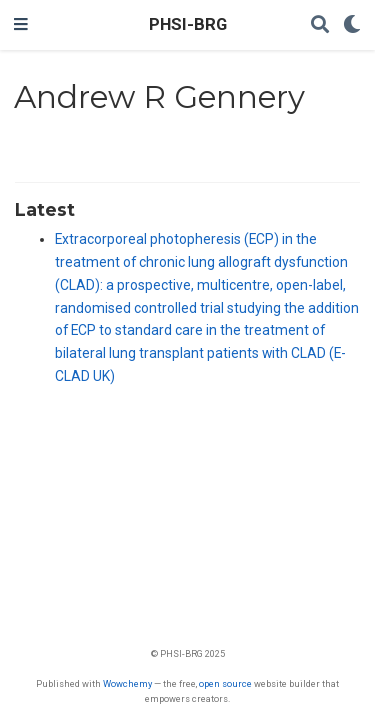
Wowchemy (127, 683)
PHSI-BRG (188, 24)
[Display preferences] (352, 25)
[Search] (320, 25)
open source (225, 683)
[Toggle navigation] (21, 25)
